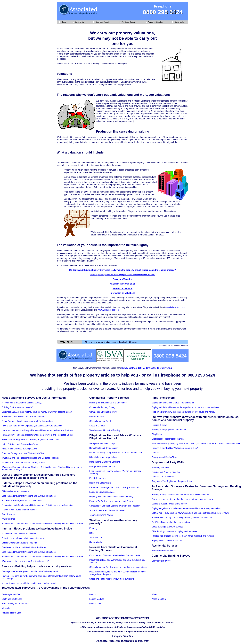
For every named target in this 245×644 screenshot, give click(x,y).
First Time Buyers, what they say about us (171, 522)
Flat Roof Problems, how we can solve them (22, 501)
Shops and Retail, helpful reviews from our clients (112, 579)
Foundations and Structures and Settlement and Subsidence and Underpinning (37, 505)
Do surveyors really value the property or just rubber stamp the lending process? (122, 275)
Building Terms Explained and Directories (108, 403)
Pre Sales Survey (127, 22)
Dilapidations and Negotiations (103, 457)
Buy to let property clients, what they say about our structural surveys (183, 499)
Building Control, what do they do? (17, 407)
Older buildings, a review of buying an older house (174, 531)
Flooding (93, 528)
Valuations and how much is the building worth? (23, 463)
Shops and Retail (97, 426)
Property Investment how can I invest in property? (112, 497)
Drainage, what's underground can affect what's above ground (30, 571)
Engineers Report (101, 22)
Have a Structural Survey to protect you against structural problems (32, 426)
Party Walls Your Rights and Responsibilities (172, 481)
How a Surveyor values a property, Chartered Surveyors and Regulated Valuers (38, 435)
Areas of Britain (159, 599)
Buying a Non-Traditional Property (167, 541)
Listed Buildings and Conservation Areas (20, 444)
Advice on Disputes (154, 22)
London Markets (97, 599)
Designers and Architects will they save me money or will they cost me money (37, 412)
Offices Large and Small (100, 421)
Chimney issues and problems (15, 491)
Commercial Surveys (161, 561)
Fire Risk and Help (98, 478)
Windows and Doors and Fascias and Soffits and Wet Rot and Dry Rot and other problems (42, 524)
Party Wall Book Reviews (163, 477)
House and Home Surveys (164, 551)
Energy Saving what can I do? (103, 466)
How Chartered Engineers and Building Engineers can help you (30, 440)
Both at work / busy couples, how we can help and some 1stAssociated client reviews (190, 513)
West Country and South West (15, 604)
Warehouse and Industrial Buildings (105, 430)
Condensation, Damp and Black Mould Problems (24, 547)
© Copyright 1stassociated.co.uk (174, 346)
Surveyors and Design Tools (164, 457)
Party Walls (157, 453)
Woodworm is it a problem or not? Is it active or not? (25, 561)
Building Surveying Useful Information (169, 430)
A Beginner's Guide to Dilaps (102, 443)
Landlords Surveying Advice (102, 492)
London (93, 594)
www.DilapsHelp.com (175, 307)
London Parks (96, 604)
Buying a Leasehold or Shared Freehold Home (173, 403)
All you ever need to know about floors (19, 534)
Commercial (78, 22)
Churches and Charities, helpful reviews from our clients (115, 555)
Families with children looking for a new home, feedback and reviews (183, 536)
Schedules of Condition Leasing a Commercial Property (114, 506)
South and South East (12, 599)
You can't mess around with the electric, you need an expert (29, 583)
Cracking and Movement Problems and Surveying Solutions (29, 496)
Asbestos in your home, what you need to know (23, 538)
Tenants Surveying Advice (101, 515)
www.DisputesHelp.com (109, 310)
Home (63, 22)
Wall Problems (8, 519)
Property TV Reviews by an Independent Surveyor (112, 501)
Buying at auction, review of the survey (169, 504)
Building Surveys (159, 425)
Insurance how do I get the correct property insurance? (114, 487)
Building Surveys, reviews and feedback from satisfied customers (181, 495)
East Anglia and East (11, 594)
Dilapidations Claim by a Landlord (105, 462)
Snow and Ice (96, 538)
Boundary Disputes (160, 467)
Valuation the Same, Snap (122, 284)
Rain (91, 533)
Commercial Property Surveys (103, 407)
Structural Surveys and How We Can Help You (23, 453)
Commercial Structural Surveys (103, 412)
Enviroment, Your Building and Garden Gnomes (23, 417)
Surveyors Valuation (122, 279)
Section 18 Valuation (123, 288)
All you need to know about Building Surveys (22, 403)
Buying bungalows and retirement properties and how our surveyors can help (186, 508)
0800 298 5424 (163, 12)
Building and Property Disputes (166, 472)
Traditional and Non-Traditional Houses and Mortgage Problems (31, 458)
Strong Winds (95, 542)
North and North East (11, 613)
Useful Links (178, 22)
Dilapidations (158, 434)
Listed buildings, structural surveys (167, 527)
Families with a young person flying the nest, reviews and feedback (182, 518)
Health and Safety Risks (100, 483)
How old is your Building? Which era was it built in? (175, 448)
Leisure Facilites (97, 417)
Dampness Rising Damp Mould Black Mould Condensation (116, 453)
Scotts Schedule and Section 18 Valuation (108, 510)
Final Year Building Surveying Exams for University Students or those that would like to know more (196, 443)
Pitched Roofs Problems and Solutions (19, 510)
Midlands (6, 608)
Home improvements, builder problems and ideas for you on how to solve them (37, 430)
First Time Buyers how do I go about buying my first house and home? (183, 412)
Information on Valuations (122, 293)
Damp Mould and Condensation (104, 448)
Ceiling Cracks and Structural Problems (19, 543)
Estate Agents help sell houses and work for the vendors (27, 421)
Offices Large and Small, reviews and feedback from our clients (118, 567)
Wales (155, 594)
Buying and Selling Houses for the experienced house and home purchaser (186, 407)
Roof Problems (8, 514)
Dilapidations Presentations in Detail (168, 439)
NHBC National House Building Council (19, 449)
